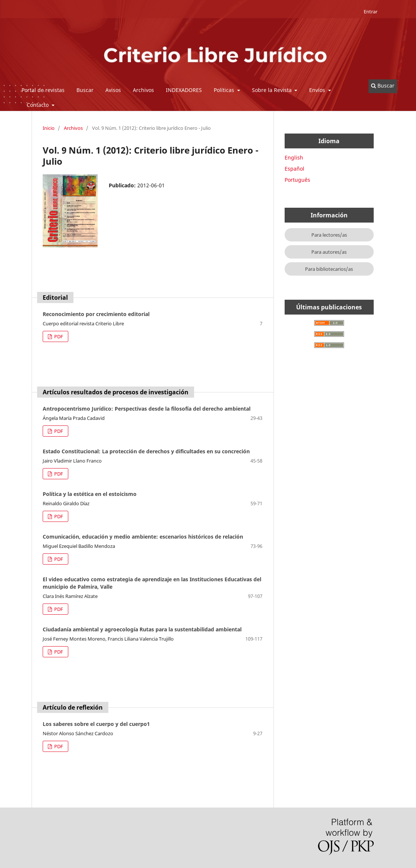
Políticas (225, 90)
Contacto (38, 105)
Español (294, 169)
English (294, 157)
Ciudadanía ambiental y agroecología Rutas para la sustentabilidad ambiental (142, 629)
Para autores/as (329, 252)
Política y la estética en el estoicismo (90, 494)
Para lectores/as (329, 235)
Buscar (85, 90)
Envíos (318, 90)
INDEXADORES (184, 90)
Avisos (113, 90)
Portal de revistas (43, 90)
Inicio (49, 128)
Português (297, 180)
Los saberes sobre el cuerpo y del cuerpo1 (96, 724)
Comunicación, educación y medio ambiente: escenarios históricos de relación (143, 537)
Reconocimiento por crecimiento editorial (96, 314)
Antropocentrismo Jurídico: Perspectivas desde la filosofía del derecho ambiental (147, 409)
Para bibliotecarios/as (329, 269)
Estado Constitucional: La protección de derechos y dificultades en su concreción (146, 451)
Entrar (371, 11)
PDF (58, 336)
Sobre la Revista (273, 90)
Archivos (143, 90)
